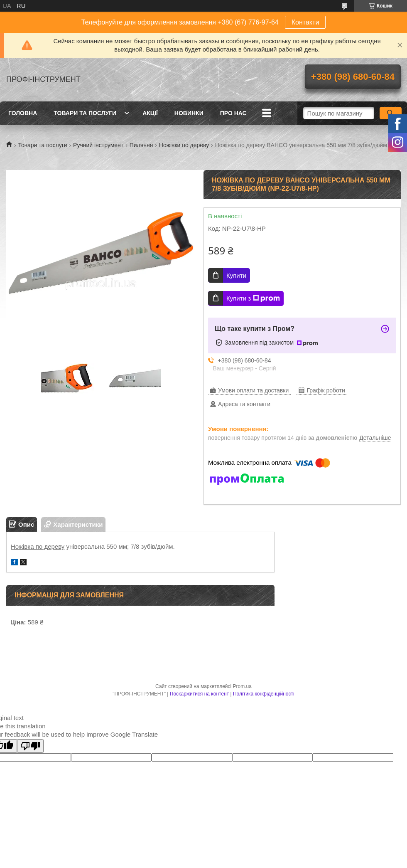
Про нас (233, 113)
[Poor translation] (30, 746)
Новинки (189, 113)
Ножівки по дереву (184, 145)
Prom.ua (242, 686)
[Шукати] (391, 113)
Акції (150, 113)
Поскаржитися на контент (199, 694)
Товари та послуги (85, 113)
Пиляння (141, 145)
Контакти (305, 22)
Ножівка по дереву (38, 546)
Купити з (253, 298)
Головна (23, 113)
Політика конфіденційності (264, 694)
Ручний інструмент (98, 145)
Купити (236, 275)
